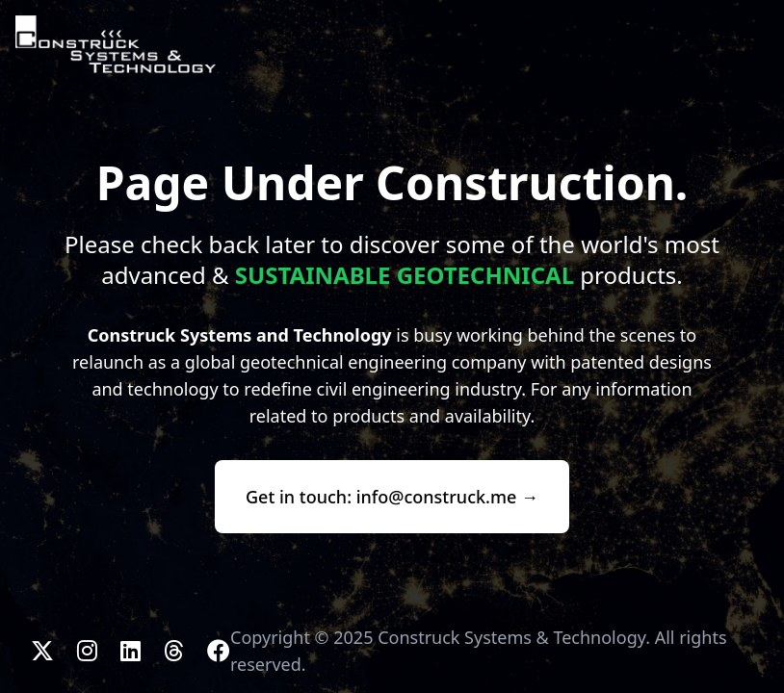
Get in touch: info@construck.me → (392, 497)
